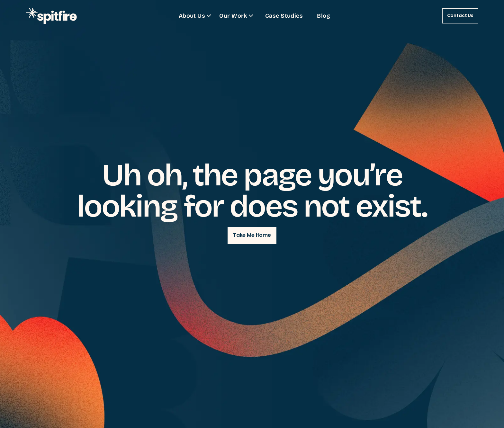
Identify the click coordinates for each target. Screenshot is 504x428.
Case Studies (284, 15)
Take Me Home (252, 236)
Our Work (237, 15)
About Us (196, 15)
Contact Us (460, 16)
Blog (324, 15)
